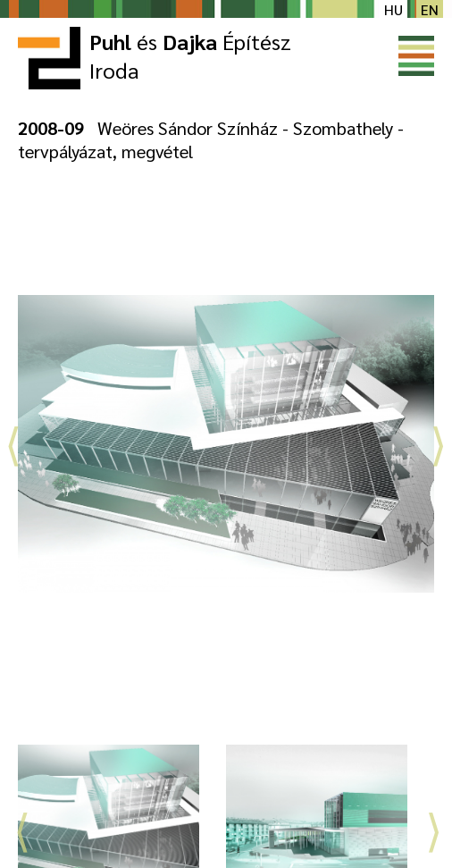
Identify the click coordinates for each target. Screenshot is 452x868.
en (430, 9)
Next (439, 440)
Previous (13, 440)
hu (393, 9)
